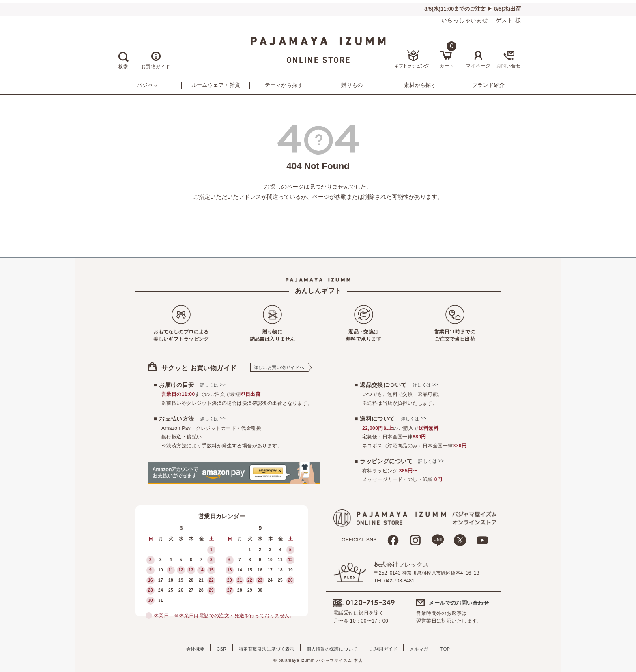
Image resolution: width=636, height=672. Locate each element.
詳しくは (213, 385)
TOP (462, 647)
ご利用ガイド (389, 647)
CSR (210, 647)
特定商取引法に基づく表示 (261, 647)
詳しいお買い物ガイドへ (279, 367)
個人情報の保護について (332, 647)
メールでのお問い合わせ (459, 603)
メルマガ (430, 647)
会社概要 (178, 647)
